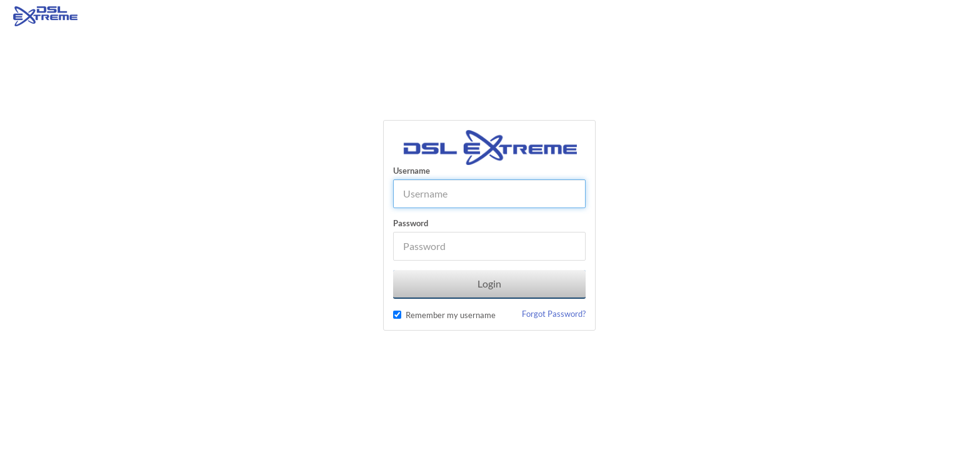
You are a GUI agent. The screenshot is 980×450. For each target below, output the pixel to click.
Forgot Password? (554, 314)
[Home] (45, 16)
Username (412, 171)
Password (411, 223)
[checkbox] (397, 315)
